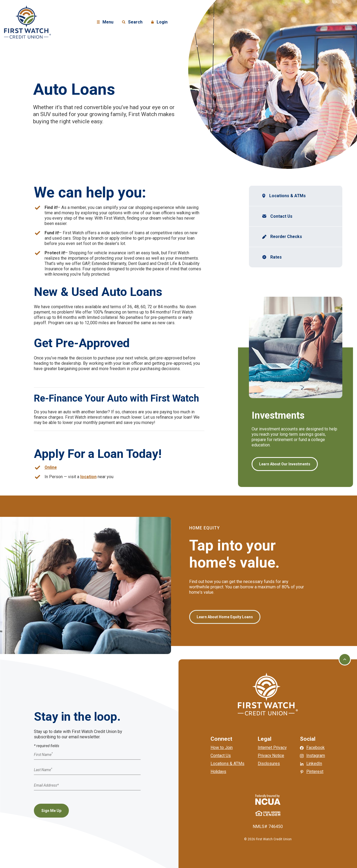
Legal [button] (265, 739)
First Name (43, 755)
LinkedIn (315, 764)
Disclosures (269, 764)
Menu (106, 22)
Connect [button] (221, 739)
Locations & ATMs (288, 196)
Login (160, 22)
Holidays (219, 772)
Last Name (43, 770)
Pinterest (316, 772)
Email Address (46, 785)
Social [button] (308, 739)
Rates (276, 257)
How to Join (221, 748)
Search (132, 22)
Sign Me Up (51, 811)
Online (51, 467)
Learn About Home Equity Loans (225, 617)
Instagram (316, 756)
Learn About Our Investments (285, 464)
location (88, 477)
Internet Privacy (272, 748)
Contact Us (281, 216)
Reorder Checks (287, 237)
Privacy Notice (271, 756)
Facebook (316, 748)
